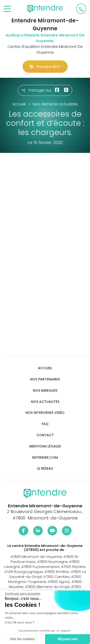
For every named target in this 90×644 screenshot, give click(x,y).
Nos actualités (45, 402)
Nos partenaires (45, 379)
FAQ (45, 424)
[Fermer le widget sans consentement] (23, 594)
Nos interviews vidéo (45, 413)
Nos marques (45, 391)
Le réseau (45, 469)
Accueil (45, 368)
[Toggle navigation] (7, 9)
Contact (45, 435)
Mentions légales (45, 446)
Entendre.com (45, 458)
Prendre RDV (45, 67)
